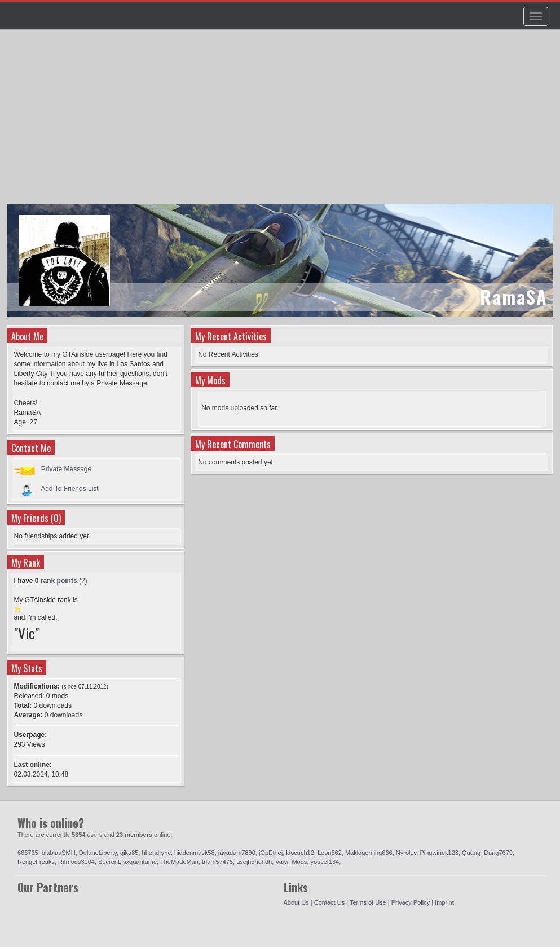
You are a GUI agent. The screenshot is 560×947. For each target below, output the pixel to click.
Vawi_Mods (291, 862)
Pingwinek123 (439, 853)
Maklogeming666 (369, 853)
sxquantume (140, 862)
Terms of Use (368, 902)
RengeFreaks (36, 862)
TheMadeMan (179, 862)
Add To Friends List (70, 489)
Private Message (66, 469)
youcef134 (325, 862)
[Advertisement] (282, 122)
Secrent (109, 862)
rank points (59, 581)
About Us (296, 902)
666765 (28, 853)
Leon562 (330, 853)
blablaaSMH (59, 853)
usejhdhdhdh (254, 862)
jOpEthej (271, 853)
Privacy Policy (411, 902)
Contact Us (329, 902)
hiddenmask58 (195, 853)
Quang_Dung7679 (487, 853)
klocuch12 (300, 853)
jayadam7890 (237, 853)
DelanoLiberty (98, 853)
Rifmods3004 (76, 862)
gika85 (129, 853)
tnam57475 (217, 862)
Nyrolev (406, 853)
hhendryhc (156, 853)
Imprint (444, 902)
